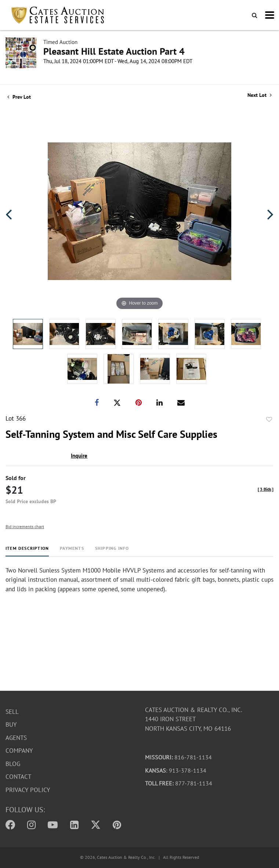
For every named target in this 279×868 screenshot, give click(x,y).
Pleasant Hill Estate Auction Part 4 (114, 51)
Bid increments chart (25, 526)
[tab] (27, 551)
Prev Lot (19, 97)
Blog (13, 764)
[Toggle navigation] (270, 15)
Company (19, 751)
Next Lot (260, 95)
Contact (18, 777)
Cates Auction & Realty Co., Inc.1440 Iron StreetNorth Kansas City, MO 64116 (194, 719)
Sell (12, 712)
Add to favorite (269, 420)
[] (266, 489)
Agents (16, 738)
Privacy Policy (28, 790)
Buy (11, 725)
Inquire (79, 456)
